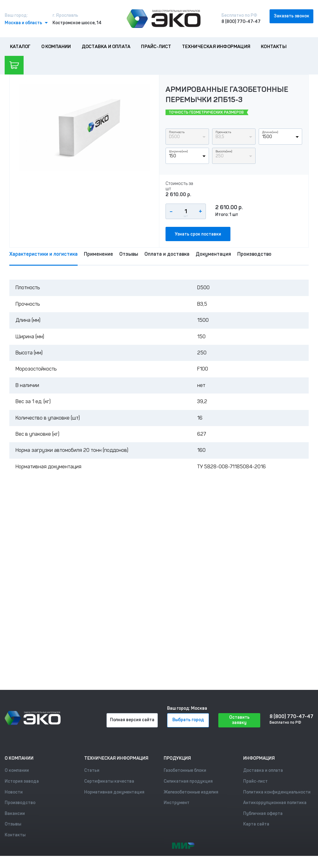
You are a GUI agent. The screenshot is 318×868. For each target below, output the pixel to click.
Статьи (92, 770)
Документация (213, 254)
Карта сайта (256, 824)
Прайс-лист (156, 47)
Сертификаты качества (109, 781)
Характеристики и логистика (43, 254)
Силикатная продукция (188, 781)
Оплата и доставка (167, 254)
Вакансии (15, 814)
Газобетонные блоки (185, 770)
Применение (98, 254)
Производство (254, 254)
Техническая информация (216, 47)
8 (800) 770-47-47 (241, 22)
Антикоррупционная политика (275, 803)
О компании (56, 47)
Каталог (20, 47)
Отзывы (129, 254)
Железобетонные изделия (191, 792)
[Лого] (164, 19)
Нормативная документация (114, 792)
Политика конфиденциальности (277, 792)
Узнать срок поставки (198, 234)
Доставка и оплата (106, 47)
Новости (14, 792)
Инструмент (177, 803)
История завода (22, 781)
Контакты (274, 47)
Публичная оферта (263, 814)
